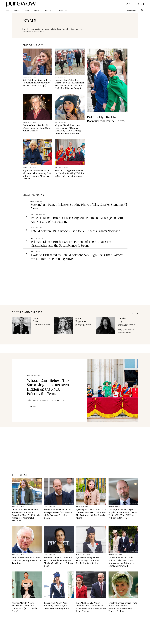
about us (63, 10)
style (16, 10)
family (37, 10)
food (27, 10)
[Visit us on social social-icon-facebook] (134, 4)
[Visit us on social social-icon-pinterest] (130, 4)
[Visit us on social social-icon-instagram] (138, 4)
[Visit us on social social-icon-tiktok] (127, 4)
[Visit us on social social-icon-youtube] (142, 4)
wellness (49, 10)
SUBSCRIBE (132, 10)
